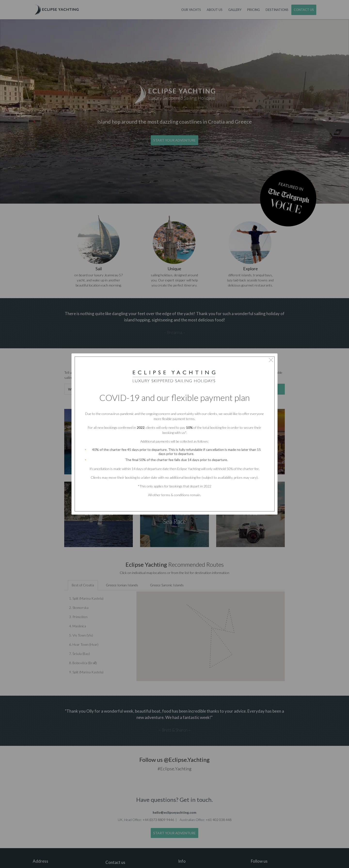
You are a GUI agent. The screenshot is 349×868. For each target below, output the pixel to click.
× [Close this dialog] (271, 360)
